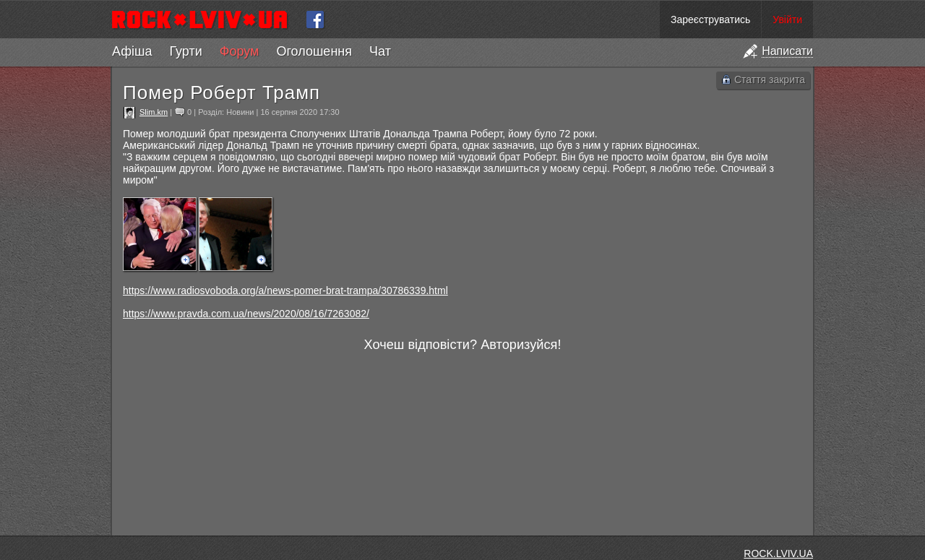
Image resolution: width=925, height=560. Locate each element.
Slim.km (154, 112)
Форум (240, 51)
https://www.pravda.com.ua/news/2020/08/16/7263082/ (246, 314)
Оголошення (314, 51)
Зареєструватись (710, 20)
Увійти (787, 20)
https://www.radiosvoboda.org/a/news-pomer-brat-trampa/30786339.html (285, 290)
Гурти (185, 51)
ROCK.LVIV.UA (778, 553)
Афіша (132, 51)
